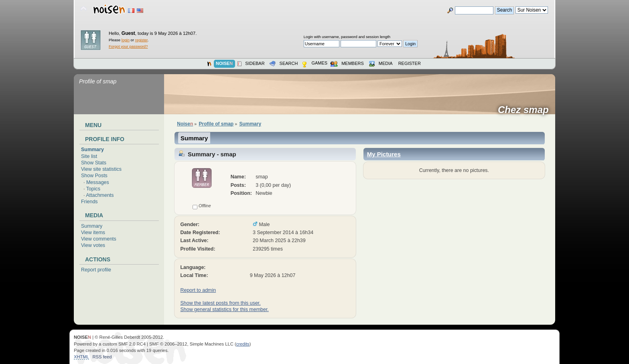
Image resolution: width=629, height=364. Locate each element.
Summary (92, 150)
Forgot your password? (128, 46)
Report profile (96, 270)
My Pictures (384, 154)
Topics (93, 189)
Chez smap (526, 110)
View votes (93, 245)
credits (243, 344)
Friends (89, 202)
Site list (89, 156)
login (126, 40)
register (141, 40)
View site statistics (101, 169)
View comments (99, 239)
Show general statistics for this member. (224, 309)
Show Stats (94, 163)
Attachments (100, 195)
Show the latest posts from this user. (220, 303)
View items (93, 233)
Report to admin (198, 290)
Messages (98, 182)
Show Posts (94, 176)
